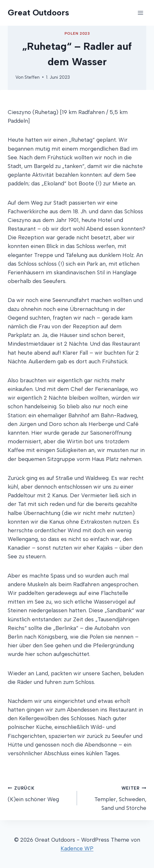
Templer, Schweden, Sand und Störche (114, 797)
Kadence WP (77, 848)
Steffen (32, 77)
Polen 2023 (77, 33)
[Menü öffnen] (140, 13)
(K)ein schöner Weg (40, 793)
